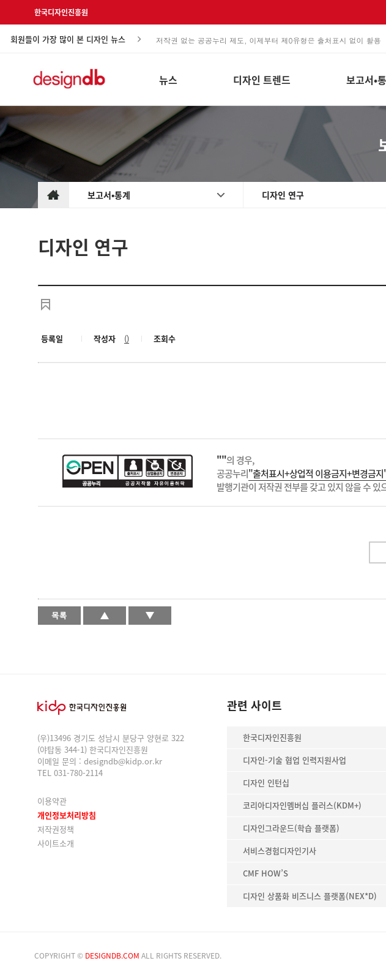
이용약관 (52, 801)
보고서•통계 (109, 195)
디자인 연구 (283, 195)
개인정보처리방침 (67, 815)
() (127, 338)
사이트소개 (56, 843)
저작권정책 (56, 829)
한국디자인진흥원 (61, 12)
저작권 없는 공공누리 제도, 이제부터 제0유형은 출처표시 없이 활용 (269, 40)
